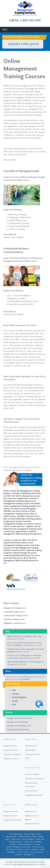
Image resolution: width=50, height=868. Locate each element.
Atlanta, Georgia (29, 834)
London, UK (28, 842)
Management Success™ (10, 746)
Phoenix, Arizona (38, 847)
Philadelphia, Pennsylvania (21, 847)
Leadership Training (31, 739)
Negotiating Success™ (31, 812)
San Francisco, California (15, 849)
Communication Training (32, 768)
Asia (14, 704)
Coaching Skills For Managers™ (12, 754)
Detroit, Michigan (28, 839)
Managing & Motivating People (18, 730)
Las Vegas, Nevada (15, 842)
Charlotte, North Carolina (27, 837)
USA (14, 690)
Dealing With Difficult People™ (34, 795)
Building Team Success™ (11, 759)
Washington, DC (29, 855)
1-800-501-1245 (30, 20)
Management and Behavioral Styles (20, 718)
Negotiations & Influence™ (33, 824)
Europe (15, 701)
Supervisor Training (9, 805)
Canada (16, 694)
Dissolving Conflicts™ (31, 791)
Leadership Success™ (31, 746)
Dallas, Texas (16, 839)
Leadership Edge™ (30, 750)
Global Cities (40, 839)
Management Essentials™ (11, 750)
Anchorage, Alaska (16, 834)
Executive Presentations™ (32, 774)
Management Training (10, 739)
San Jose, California (32, 849)
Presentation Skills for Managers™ (35, 779)
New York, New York (25, 844)
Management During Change (17, 722)
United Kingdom (19, 697)
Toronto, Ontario (23, 852)
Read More (26, 679)
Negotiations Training (31, 805)
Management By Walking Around (19, 726)
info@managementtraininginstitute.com (25, 864)
